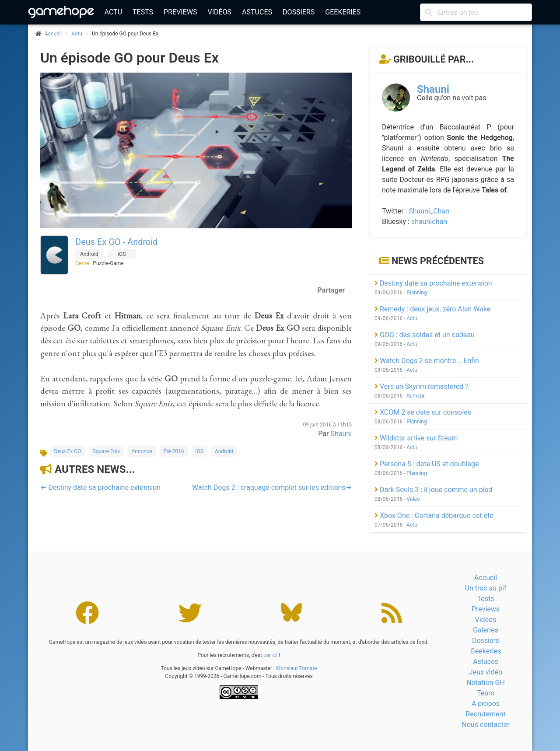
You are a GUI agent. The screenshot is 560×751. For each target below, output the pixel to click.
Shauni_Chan (429, 211)
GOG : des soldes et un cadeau (425, 335)
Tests (143, 12)
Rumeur (416, 396)
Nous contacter (485, 725)
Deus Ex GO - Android (117, 242)
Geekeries (343, 12)
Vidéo (413, 499)
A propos (486, 704)
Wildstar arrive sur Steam (416, 438)
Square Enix (107, 451)
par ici (270, 655)
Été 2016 (174, 451)
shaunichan (429, 222)
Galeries (486, 630)
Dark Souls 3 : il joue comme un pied (433, 490)
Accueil (486, 578)
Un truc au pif (486, 588)
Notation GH (486, 683)
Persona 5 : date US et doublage (427, 464)
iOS (199, 451)
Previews (180, 12)
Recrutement (485, 714)
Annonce (142, 451)
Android (224, 451)
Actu (113, 12)
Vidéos (219, 12)
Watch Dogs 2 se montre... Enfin (427, 361)
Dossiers (299, 12)
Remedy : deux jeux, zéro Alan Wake (432, 309)
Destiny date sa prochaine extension (433, 283)
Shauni (341, 434)
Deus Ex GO (67, 451)
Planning (417, 293)
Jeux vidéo (486, 672)
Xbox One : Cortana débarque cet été (434, 515)
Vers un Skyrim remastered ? (422, 386)
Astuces (257, 12)
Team (486, 693)
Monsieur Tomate (297, 668)
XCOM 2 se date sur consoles (423, 412)
